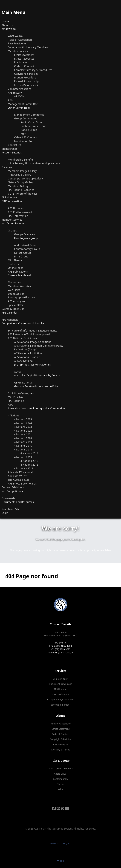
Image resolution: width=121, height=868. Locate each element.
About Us (7, 25)
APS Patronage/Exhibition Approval (29, 334)
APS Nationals (10, 320)
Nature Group (29, 130)
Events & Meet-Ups (13, 309)
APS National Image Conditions (33, 342)
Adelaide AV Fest (18, 476)
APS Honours (9, 197)
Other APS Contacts (26, 137)
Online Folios (16, 268)
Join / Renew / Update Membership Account (34, 163)
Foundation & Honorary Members (28, 47)
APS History (15, 93)
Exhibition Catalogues (21, 393)
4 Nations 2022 (23, 431)
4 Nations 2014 (23, 450)
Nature (61, 784)
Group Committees (26, 118)
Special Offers (16, 305)
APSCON (19, 96)
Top (60, 861)
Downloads (8, 498)
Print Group (21, 257)
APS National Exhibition (28, 353)
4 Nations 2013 (23, 457)
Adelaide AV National (20, 472)
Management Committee (23, 104)
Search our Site (11, 509)
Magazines (14, 282)
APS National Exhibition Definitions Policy (39, 346)
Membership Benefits (21, 160)
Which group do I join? (61, 769)
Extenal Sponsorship (26, 81)
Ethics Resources (24, 59)
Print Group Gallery (19, 175)
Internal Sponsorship (27, 85)
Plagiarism (20, 62)
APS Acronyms (16, 301)
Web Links (14, 290)
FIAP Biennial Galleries (21, 190)
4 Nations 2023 (23, 427)
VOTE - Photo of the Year (23, 194)
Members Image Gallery (22, 171)
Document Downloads (61, 684)
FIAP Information (18, 216)
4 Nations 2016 (23, 446)
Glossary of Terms (60, 750)
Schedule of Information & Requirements (32, 331)
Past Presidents (17, 43)
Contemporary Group (33, 126)
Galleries (7, 167)
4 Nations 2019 (23, 442)
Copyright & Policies (26, 74)
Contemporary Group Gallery (25, 179)
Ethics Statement (24, 55)
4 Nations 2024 (23, 423)
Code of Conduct (24, 66)
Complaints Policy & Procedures (33, 70)
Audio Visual (61, 774)
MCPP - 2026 (15, 397)
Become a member (60, 705)
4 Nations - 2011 (24, 468)
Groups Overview (25, 234)
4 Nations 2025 (23, 419)
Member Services (12, 220)
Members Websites (19, 286)
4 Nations (14, 415)
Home (5, 21)
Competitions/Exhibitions (61, 699)
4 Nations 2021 (23, 434)
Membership (9, 149)
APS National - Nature (27, 357)
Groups (12, 231)
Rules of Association (20, 40)
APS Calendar (60, 679)
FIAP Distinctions (60, 694)
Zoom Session (16, 294)
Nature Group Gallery (21, 182)
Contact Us (14, 145)
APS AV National (24, 361)
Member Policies (18, 51)
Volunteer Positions (20, 89)
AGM (11, 100)
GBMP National (23, 383)
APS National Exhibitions (22, 338)
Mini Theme (15, 260)
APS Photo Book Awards (22, 484)
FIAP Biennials (16, 401)
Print (23, 134)
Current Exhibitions (13, 487)
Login (5, 513)
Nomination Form (25, 141)
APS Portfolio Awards (21, 212)
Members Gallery (18, 186)
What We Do (15, 36)
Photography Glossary (21, 297)
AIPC (11, 405)
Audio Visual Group (32, 122)
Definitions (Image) (26, 349)
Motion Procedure (25, 78)
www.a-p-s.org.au (60, 843)
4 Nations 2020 (23, 438)
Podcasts (13, 264)
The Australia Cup (18, 480)
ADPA (17, 372)
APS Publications (18, 272)
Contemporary (60, 779)
